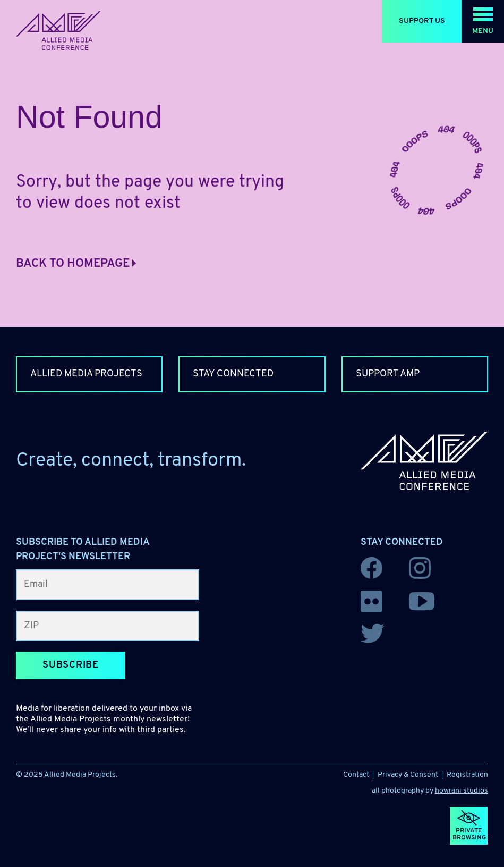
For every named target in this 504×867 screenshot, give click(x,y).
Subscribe (71, 665)
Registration (467, 775)
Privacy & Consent (408, 775)
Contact (356, 775)
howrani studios (462, 791)
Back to (76, 264)
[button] (483, 21)
